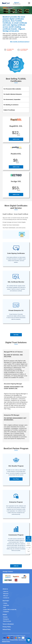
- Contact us (6, 598)
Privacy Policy (7, 627)
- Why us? (5, 596)
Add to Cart (16, 139)
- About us (5, 591)
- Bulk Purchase (7, 621)
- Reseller (5, 617)
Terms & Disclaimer (8, 624)
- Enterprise (6, 619)
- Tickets (5, 603)
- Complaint (6, 612)
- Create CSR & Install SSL (10, 610)
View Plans (16, 479)
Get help (16, 335)
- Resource (6, 594)
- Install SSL (6, 605)
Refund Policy (7, 629)
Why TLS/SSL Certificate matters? (20, 42)
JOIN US (16, 566)
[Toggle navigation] (29, 640)
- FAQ (4, 607)
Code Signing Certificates (16, 253)
